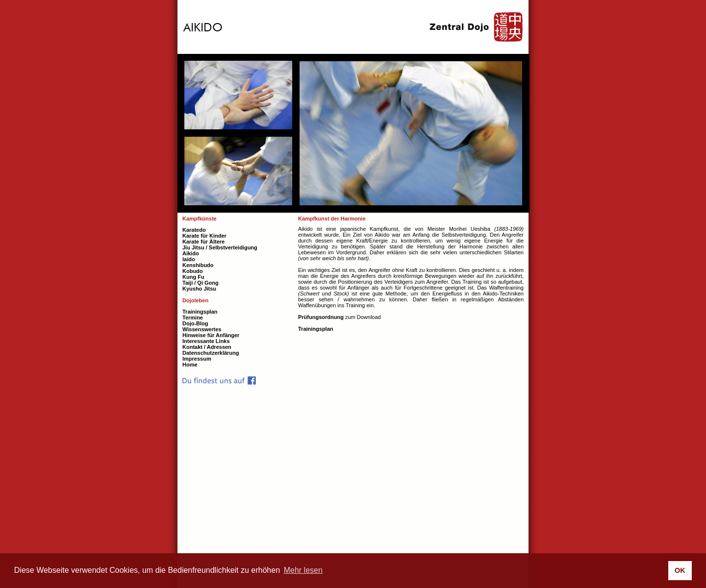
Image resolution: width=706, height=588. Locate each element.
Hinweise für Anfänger (211, 335)
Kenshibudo (198, 265)
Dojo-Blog (195, 323)
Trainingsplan (316, 329)
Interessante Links (206, 341)
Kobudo (193, 271)
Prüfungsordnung (321, 317)
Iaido (189, 259)
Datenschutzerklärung (211, 353)
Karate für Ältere (203, 242)
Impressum (197, 359)
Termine (193, 318)
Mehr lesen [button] (303, 570)
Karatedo (194, 230)
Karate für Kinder (204, 236)
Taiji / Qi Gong (201, 283)
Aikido (191, 253)
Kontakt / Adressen (207, 347)
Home (190, 365)
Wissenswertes (202, 329)
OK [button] (680, 570)
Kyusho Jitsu (199, 289)
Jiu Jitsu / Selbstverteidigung (220, 247)
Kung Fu (193, 277)
